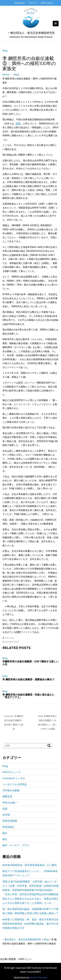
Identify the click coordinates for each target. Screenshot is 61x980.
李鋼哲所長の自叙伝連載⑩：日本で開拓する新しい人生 (30, 663)
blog (5, 50)
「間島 (17, 124)
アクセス (33, 3)
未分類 (6, 815)
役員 (5, 809)
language (20, 3)
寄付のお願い (10, 803)
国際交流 (7, 796)
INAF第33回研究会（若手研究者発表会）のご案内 (30, 865)
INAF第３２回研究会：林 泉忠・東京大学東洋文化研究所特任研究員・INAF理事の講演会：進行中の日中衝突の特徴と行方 (30, 924)
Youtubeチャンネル (14, 778)
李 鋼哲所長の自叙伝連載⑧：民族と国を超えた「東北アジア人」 (28, 696)
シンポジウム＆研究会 (15, 784)
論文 (5, 833)
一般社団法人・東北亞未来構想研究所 (31, 33)
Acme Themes (39, 978)
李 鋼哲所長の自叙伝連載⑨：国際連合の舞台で (28, 679)
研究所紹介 (9, 827)
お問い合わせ (47, 3)
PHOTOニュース (12, 772)
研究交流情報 (10, 821)
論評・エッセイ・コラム (16, 845)
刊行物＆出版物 (11, 790)
